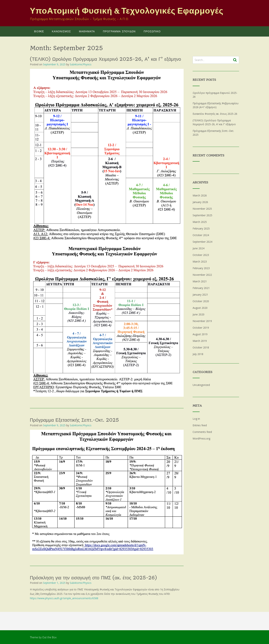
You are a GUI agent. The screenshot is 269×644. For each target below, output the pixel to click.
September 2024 (202, 242)
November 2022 (202, 275)
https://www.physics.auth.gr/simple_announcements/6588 (64, 598)
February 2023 (201, 268)
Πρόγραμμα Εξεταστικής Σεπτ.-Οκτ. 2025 (74, 420)
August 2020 (200, 308)
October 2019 (201, 328)
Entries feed (200, 425)
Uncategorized (201, 385)
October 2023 (201, 255)
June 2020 (198, 314)
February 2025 (201, 228)
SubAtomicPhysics (81, 64)
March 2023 (200, 262)
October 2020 (201, 301)
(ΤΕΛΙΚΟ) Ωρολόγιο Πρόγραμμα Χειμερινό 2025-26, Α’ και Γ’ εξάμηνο (105, 59)
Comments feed (202, 432)
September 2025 (202, 215)
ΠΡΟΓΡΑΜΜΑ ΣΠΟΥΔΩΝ (119, 31)
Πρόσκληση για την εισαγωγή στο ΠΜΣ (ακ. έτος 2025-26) (93, 578)
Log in (196, 419)
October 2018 (201, 347)
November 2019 (202, 321)
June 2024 (198, 248)
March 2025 (200, 222)
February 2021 (201, 288)
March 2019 (200, 341)
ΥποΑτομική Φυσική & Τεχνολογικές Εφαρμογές (127, 11)
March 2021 (200, 281)
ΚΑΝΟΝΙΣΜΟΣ (62, 31)
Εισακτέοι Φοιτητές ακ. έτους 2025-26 (215, 114)
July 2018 (198, 354)
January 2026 (200, 202)
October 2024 (201, 235)
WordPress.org (201, 438)
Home (39, 31)
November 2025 (202, 209)
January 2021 (200, 295)
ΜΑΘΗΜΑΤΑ (87, 31)
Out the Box (49, 637)
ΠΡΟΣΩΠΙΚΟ (152, 31)
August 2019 (200, 334)
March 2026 (200, 195)
